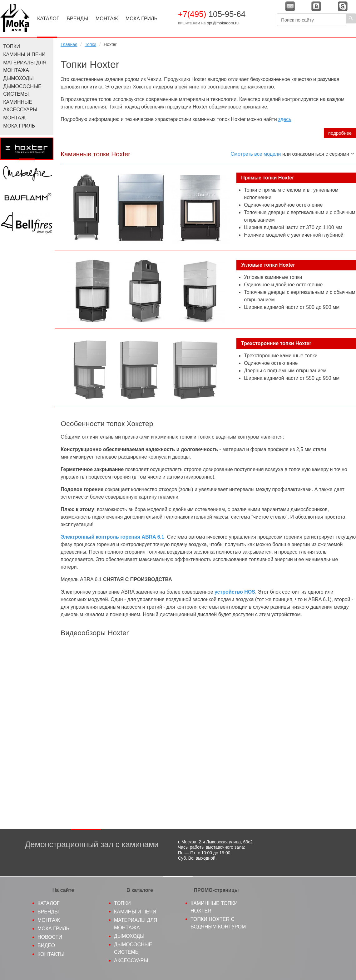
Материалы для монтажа (25, 66)
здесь (285, 119)
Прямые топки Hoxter (267, 178)
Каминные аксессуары (20, 106)
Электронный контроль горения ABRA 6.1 (112, 537)
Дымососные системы (22, 90)
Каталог (48, 19)
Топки (90, 44)
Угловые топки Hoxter (268, 265)
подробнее (340, 133)
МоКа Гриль (141, 19)
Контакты (51, 954)
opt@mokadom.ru (223, 23)
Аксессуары (131, 960)
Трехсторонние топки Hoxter (276, 343)
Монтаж (107, 19)
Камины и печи (24, 55)
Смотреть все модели (256, 154)
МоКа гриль (53, 929)
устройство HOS (235, 592)
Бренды (77, 19)
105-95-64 (212, 14)
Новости (50, 937)
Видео (46, 945)
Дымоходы (18, 78)
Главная (69, 44)
